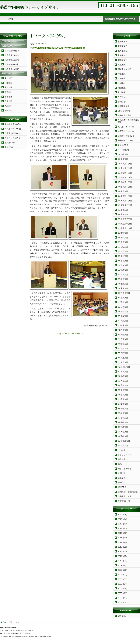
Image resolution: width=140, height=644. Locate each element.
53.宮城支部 (123, 247)
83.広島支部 (123, 385)
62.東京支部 (123, 288)
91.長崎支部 (123, 422)
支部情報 (122, 478)
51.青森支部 (123, 238)
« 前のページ (63, 334)
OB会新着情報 (124, 111)
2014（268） (124, 542)
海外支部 (8, 111)
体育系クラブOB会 (13, 129)
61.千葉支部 (123, 284)
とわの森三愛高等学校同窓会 (128, 121)
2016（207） (124, 533)
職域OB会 (9, 147)
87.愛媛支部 (123, 404)
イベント (122, 450)
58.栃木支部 (123, 270)
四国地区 (8, 101)
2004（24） (123, 588)
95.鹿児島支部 (124, 441)
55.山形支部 (123, 256)
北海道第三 (123, 51)
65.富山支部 (123, 302)
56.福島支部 (123, 261)
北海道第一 (123, 42)
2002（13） (123, 598)
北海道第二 (123, 46)
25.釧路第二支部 (125, 228)
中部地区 (8, 87)
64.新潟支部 (123, 298)
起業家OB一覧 (124, 501)
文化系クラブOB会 (13, 124)
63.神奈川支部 (124, 293)
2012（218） (124, 551)
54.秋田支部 (123, 251)
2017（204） (124, 528)
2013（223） (124, 547)
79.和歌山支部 (124, 367)
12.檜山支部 (123, 191)
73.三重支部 (123, 339)
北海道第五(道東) (12, 69)
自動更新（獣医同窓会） (128, 492)
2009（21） (123, 565)
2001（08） (123, 602)
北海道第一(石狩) (12, 51)
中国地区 (8, 97)
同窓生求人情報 (125, 469)
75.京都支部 (123, 348)
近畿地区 (8, 92)
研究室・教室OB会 (13, 133)
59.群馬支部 (123, 275)
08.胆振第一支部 (125, 173)
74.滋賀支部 (123, 344)
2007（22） (123, 575)
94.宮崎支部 (123, 436)
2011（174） (124, 556)
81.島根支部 (123, 376)
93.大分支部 (123, 432)
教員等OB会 (10, 143)
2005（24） (123, 584)
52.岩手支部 (123, 242)
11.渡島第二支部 (125, 187)
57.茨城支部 (123, 265)
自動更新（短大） (126, 496)
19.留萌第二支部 (125, 205)
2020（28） (123, 515)
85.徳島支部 (123, 395)
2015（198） (124, 538)
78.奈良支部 (123, 362)
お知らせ (122, 102)
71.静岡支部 (123, 330)
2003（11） (123, 593)
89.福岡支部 (123, 413)
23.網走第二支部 (125, 219)
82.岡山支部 (123, 381)
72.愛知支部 (123, 335)
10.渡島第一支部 (125, 182)
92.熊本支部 (123, 427)
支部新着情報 (124, 106)
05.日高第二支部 (125, 164)
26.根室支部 (123, 233)
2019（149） (124, 519)
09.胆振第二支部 (125, 177)
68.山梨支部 (123, 316)
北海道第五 (123, 60)
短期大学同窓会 (125, 115)
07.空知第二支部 (125, 168)
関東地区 (8, 83)
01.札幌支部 (123, 154)
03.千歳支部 (123, 159)
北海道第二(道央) (12, 55)
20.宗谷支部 (123, 210)
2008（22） (123, 570)
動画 (120, 464)
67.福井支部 (123, 311)
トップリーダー (125, 455)
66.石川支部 (123, 307)
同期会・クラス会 (12, 138)
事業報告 (122, 459)
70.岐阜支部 (123, 325)
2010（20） (123, 561)
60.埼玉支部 (123, 279)
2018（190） (124, 524)
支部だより (123, 473)
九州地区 (8, 106)
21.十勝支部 (123, 214)
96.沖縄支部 (123, 446)
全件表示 (122, 97)
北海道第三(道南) (12, 60)
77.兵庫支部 (123, 358)
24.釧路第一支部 (125, 224)
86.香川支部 (123, 399)
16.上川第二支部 (125, 201)
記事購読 (122, 616)
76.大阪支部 (123, 353)
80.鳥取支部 (123, 372)
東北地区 (8, 78)
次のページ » (77, 334)
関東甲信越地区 (125, 69)
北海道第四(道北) (12, 64)
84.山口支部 (123, 390)
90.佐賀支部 (123, 418)
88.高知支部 (123, 409)
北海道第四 (123, 55)
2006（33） (123, 579)
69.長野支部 (123, 321)
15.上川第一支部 (125, 196)
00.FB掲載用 (123, 150)
